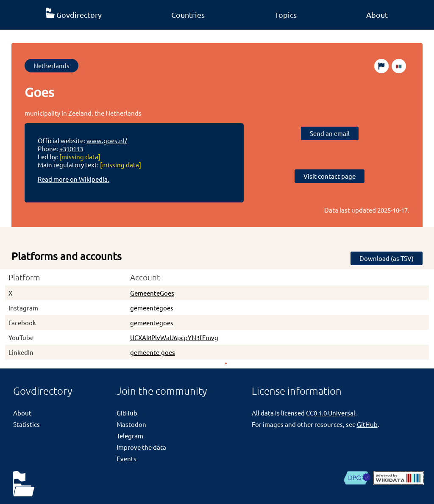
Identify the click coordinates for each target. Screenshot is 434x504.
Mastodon (131, 424)
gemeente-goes (153, 352)
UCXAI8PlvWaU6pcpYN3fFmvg (174, 337)
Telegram (130, 436)
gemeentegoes (152, 308)
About (377, 15)
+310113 (71, 148)
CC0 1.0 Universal (331, 413)
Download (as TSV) (387, 258)
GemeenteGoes (152, 293)
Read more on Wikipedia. (74, 179)
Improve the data (141, 447)
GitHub (127, 413)
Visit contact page (330, 176)
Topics (286, 15)
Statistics (26, 424)
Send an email (330, 133)
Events (127, 458)
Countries (188, 15)
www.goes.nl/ (107, 140)
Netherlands (51, 65)
